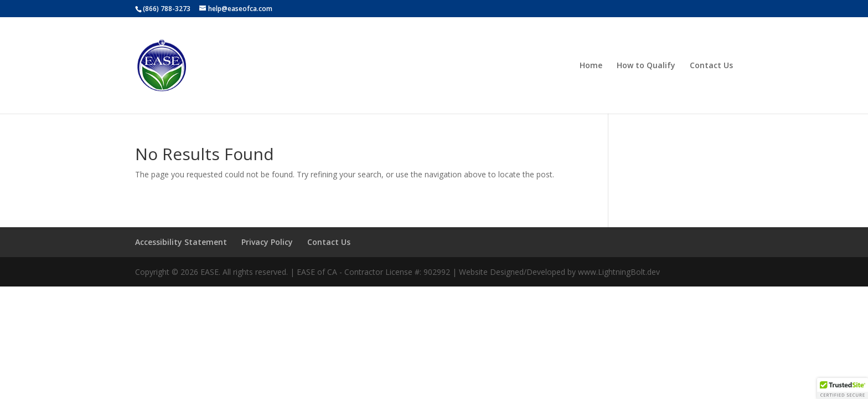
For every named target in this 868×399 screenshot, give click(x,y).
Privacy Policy (267, 242)
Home (591, 66)
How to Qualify (646, 66)
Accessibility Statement (181, 242)
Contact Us (711, 66)
